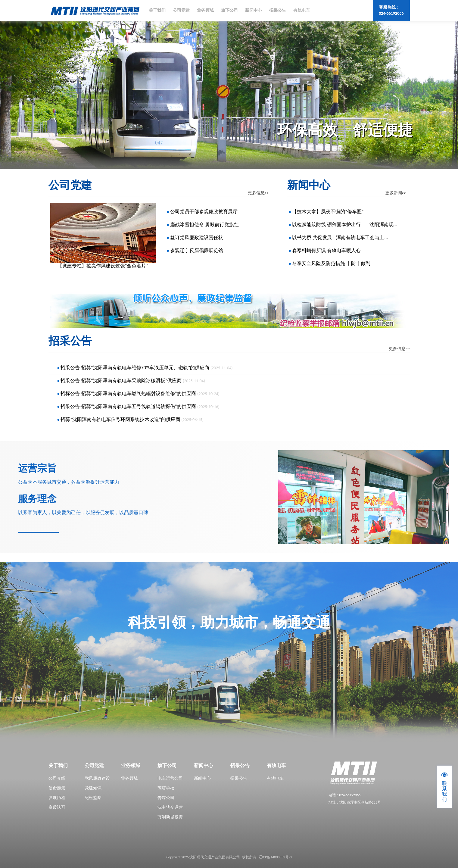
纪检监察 (93, 798)
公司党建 (181, 10)
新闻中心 (254, 10)
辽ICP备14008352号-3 (275, 857)
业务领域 (205, 10)
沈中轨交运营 (170, 807)
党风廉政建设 (97, 778)
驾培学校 (166, 788)
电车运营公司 (170, 778)
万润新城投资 (170, 817)
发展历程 (57, 798)
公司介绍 (57, 778)
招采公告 (278, 10)
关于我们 (157, 10)
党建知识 (93, 788)
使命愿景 (57, 788)
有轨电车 (302, 10)
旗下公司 (229, 10)
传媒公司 (166, 798)
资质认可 (57, 807)
